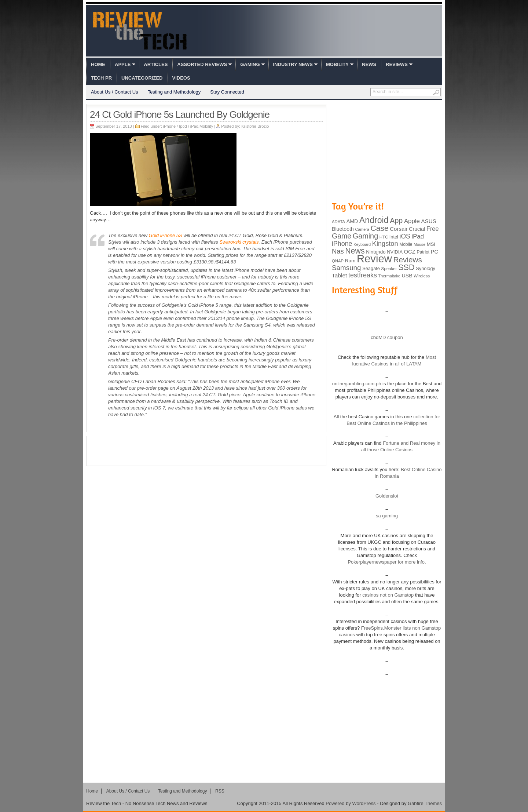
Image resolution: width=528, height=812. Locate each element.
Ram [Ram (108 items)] (350, 261)
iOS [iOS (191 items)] (405, 236)
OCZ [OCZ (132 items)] (410, 252)
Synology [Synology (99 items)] (426, 268)
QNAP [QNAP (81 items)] (338, 261)
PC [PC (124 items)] (434, 252)
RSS (220, 791)
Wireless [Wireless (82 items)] (422, 276)
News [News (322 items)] (355, 251)
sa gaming (387, 516)
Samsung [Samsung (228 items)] (346, 268)
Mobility (337, 64)
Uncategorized (142, 78)
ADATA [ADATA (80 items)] (338, 222)
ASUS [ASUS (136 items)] (429, 221)
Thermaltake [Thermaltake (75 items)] (389, 276)
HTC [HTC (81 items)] (384, 237)
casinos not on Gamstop (388, 595)
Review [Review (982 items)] (374, 258)
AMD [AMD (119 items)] (352, 221)
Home (98, 64)
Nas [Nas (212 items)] (338, 251)
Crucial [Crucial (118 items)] (417, 229)
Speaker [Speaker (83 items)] (389, 269)
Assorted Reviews (202, 64)
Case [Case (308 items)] (380, 228)
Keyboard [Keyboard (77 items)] (362, 244)
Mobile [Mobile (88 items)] (406, 244)
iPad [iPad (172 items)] (418, 236)
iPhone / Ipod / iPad (181, 126)
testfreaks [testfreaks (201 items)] (363, 275)
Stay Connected (227, 92)
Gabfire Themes (425, 803)
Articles (156, 64)
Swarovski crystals (239, 242)
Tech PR (101, 78)
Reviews (397, 64)
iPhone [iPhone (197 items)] (342, 244)
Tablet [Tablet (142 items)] (339, 275)
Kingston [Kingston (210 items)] (385, 244)
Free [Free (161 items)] (433, 229)
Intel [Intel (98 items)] (394, 237)
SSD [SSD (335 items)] (406, 267)
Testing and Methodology (174, 92)
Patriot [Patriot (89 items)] (423, 252)
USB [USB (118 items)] (407, 276)
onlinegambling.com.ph (357, 384)
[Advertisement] (206, 451)
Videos (181, 78)
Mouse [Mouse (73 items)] (419, 244)
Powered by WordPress (351, 803)
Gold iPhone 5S (166, 235)
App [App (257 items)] (396, 221)
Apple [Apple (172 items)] (412, 221)
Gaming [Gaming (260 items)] (365, 236)
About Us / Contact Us (115, 92)
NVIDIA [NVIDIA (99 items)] (395, 252)
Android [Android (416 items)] (374, 220)
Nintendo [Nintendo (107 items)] (376, 252)
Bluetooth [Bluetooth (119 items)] (343, 229)
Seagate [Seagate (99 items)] (371, 268)
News (369, 64)
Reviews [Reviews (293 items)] (408, 260)
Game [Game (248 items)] (342, 236)
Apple (123, 64)
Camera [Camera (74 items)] (362, 229)
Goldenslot (387, 496)
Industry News (293, 64)
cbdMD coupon (387, 337)
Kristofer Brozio (255, 126)
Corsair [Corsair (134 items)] (399, 229)
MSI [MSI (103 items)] (431, 244)
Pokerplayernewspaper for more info (386, 562)
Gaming (250, 64)
